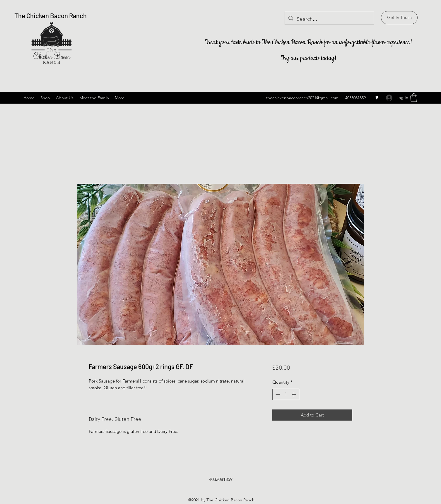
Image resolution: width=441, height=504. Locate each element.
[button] (399, 18)
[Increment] (294, 394)
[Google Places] (377, 98)
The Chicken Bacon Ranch (51, 16)
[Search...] (329, 19)
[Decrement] (277, 394)
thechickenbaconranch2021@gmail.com (302, 98)
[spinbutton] (286, 394)
